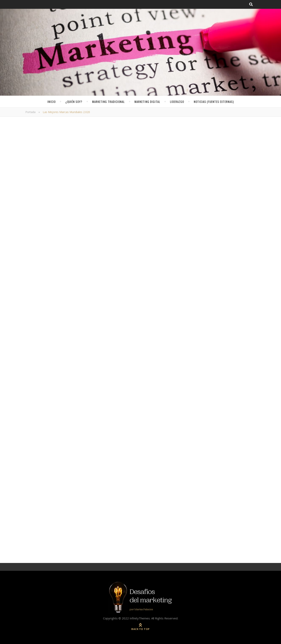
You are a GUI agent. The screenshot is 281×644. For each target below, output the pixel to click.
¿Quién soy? (74, 102)
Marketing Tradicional (108, 102)
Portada (30, 112)
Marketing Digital (147, 102)
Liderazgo (177, 102)
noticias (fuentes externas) (214, 102)
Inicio (52, 102)
